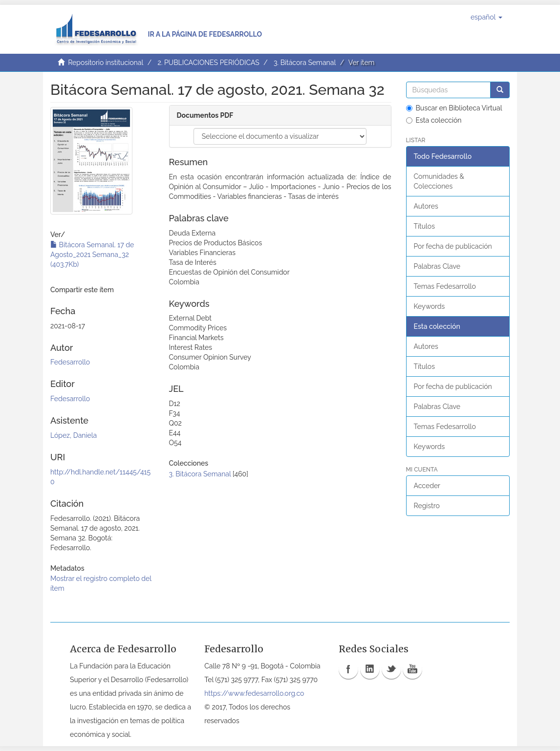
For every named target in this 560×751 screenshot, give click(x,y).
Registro (427, 506)
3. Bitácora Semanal (305, 63)
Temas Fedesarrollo (445, 286)
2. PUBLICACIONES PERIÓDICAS (208, 63)
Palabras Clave (437, 266)
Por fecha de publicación (453, 246)
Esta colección (434, 120)
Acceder (427, 486)
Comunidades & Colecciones (439, 181)
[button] (486, 17)
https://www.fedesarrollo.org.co (254, 693)
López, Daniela (74, 435)
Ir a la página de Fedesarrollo (205, 34)
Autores (426, 206)
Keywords (430, 306)
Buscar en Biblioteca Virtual (454, 108)
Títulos (424, 226)
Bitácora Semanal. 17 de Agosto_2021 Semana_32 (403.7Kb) (92, 255)
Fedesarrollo (70, 362)
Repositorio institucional (106, 63)
